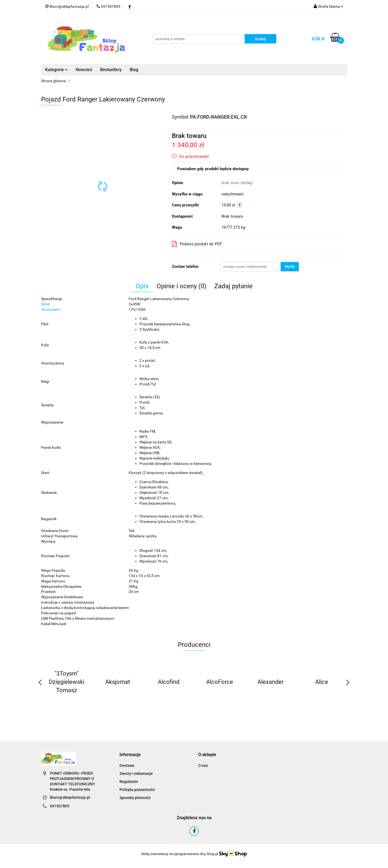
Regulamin (129, 782)
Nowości (84, 70)
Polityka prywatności (137, 790)
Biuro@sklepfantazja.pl (70, 797)
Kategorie (56, 70)
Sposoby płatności (135, 798)
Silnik (45, 304)
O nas (203, 765)
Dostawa (127, 765)
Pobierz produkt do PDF (197, 244)
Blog (134, 70)
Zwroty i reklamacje (136, 774)
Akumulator (51, 309)
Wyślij (290, 267)
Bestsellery (111, 70)
